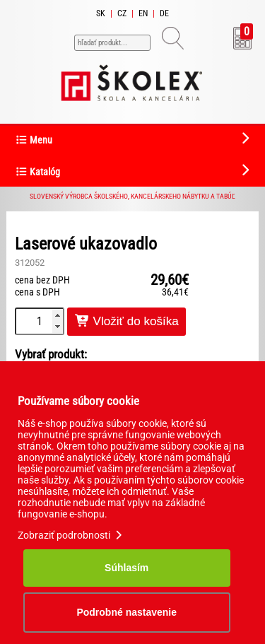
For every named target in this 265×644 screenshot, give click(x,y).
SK (101, 13)
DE (164, 13)
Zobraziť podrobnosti (71, 535)
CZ (122, 13)
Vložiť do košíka (126, 321)
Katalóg (37, 172)
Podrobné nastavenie (126, 612)
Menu (34, 140)
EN (143, 13)
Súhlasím (126, 568)
